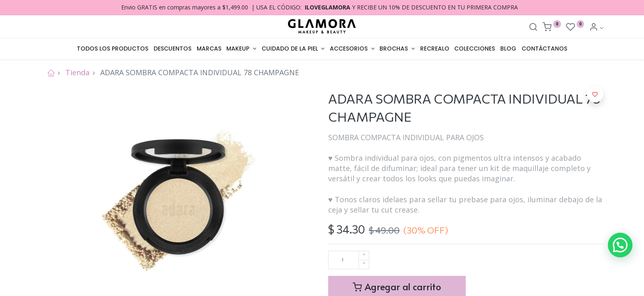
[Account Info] (596, 28)
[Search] (533, 28)
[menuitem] (113, 49)
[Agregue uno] (364, 256)
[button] (595, 94)
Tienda (77, 72)
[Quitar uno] (364, 265)
